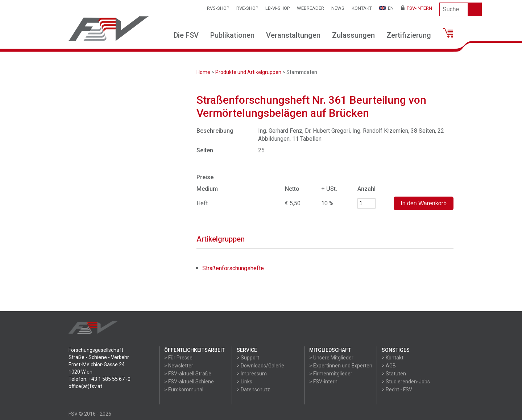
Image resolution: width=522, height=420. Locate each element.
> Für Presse (178, 358)
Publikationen (232, 35)
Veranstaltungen (293, 35)
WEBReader (310, 8)
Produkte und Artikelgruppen (248, 72)
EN (386, 8)
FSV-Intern (417, 8)
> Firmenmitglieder (331, 374)
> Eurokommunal (184, 390)
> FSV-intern (323, 382)
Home (203, 72)
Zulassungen (353, 35)
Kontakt (362, 8)
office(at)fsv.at (85, 386)
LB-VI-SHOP (277, 8)
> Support (248, 358)
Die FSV (186, 35)
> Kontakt (393, 358)
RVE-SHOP (247, 8)
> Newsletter (179, 366)
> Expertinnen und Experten (341, 366)
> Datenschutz (253, 390)
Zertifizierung (409, 35)
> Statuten (394, 374)
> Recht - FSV (397, 390)
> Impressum (252, 374)
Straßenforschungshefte (233, 268)
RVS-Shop (218, 8)
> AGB (389, 366)
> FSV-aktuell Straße (188, 374)
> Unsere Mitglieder (331, 358)
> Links (245, 382)
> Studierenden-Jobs (406, 382)
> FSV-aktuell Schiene (189, 382)
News (338, 8)
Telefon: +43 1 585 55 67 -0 (100, 379)
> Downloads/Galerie (260, 366)
